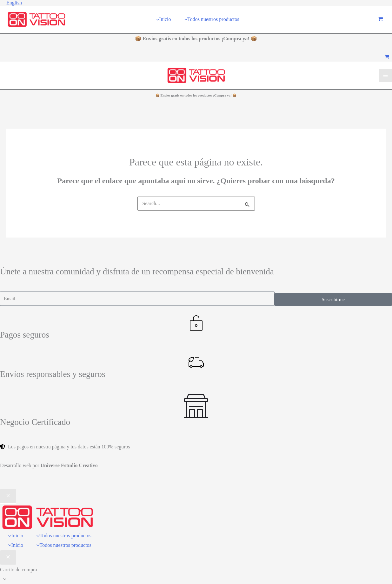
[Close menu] (8, 496)
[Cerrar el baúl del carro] (8, 558)
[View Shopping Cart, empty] (380, 20)
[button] (14, 3)
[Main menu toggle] (385, 75)
